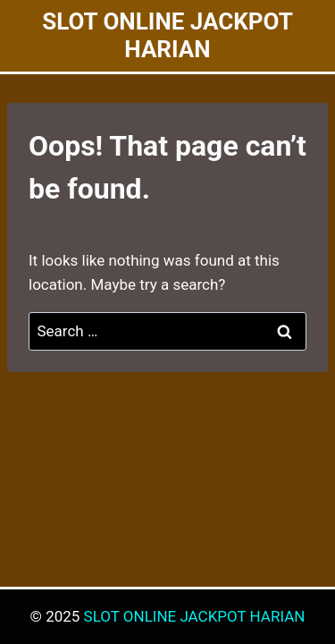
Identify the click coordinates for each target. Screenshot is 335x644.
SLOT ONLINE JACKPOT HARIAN (195, 616)
